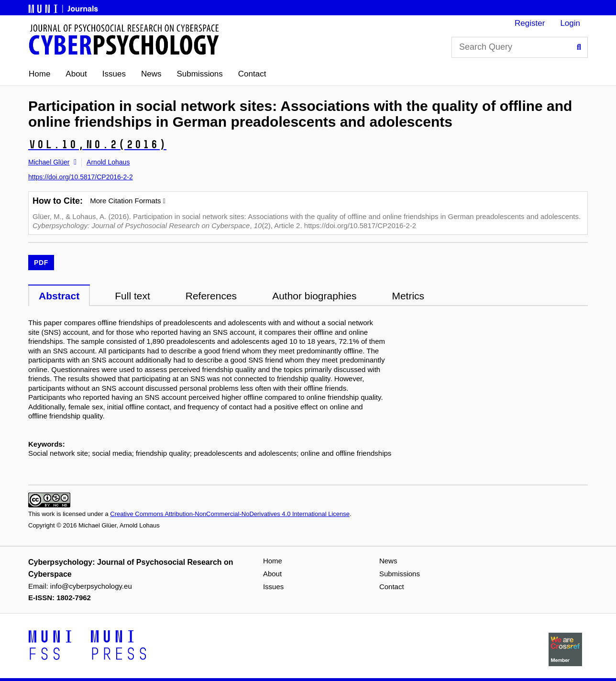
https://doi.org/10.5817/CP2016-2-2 (81, 177)
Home (39, 74)
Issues (114, 74)
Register (530, 23)
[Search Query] (520, 47)
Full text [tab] (132, 296)
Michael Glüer (49, 162)
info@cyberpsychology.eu (91, 586)
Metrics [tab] (408, 296)
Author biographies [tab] (314, 296)
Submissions (199, 74)
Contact (252, 74)
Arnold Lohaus (108, 162)
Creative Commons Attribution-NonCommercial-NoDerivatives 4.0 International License (230, 514)
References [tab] (211, 296)
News (151, 74)
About (76, 74)
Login (570, 23)
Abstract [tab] (59, 296)
